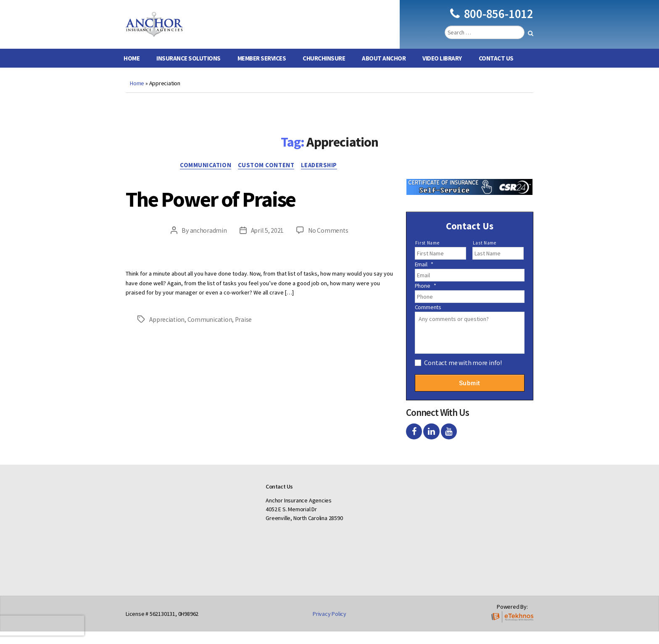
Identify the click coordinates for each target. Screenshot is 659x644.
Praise (245, 333)
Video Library (442, 71)
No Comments (328, 244)
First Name (427, 255)
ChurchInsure (324, 71)
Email (424, 277)
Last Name (485, 255)
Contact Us (496, 71)
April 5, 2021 (267, 244)
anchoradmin (208, 244)
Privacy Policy (329, 626)
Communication (203, 179)
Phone (426, 298)
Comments (428, 320)
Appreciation (167, 333)
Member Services (262, 71)
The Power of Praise (232, 211)
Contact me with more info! (463, 375)
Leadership (323, 179)
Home (132, 71)
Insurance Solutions (188, 71)
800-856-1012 (492, 20)
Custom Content (267, 179)
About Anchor (384, 71)
